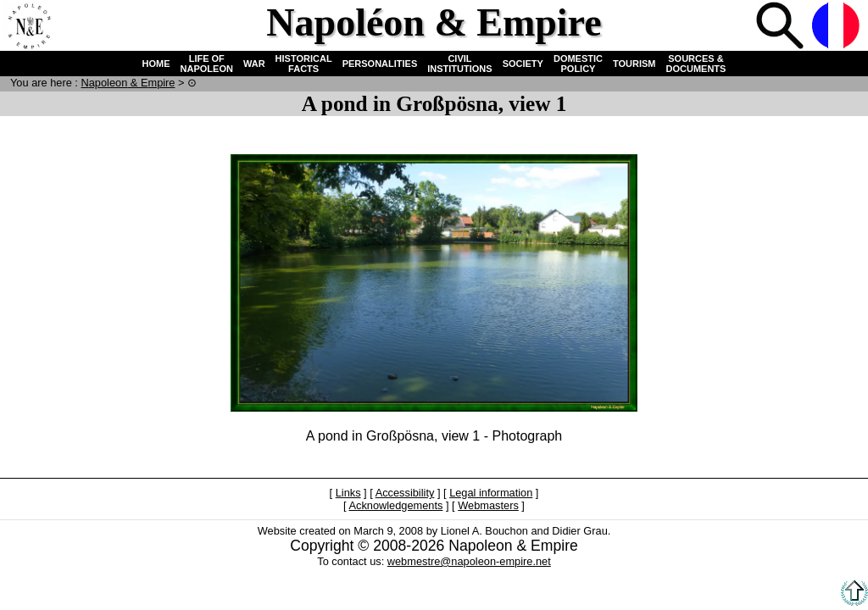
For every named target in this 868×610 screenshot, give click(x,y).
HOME (156, 64)
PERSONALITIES (380, 64)
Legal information (491, 493)
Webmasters (488, 505)
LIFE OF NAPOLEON (207, 64)
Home (29, 27)
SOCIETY (523, 64)
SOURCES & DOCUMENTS (696, 64)
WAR (254, 64)
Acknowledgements (395, 505)
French (837, 27)
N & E (128, 83)
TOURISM (634, 64)
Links (348, 493)
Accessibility (405, 493)
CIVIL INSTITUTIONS (459, 64)
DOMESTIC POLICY (578, 64)
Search (782, 27)
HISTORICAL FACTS (304, 64)
